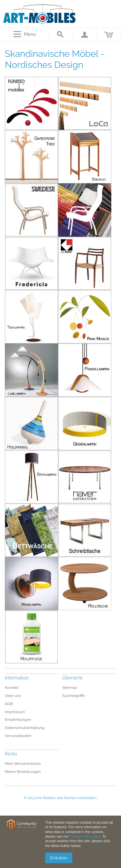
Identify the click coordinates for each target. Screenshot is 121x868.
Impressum (15, 712)
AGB (9, 704)
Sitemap (70, 688)
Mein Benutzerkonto (23, 764)
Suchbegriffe (74, 696)
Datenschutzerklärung (25, 728)
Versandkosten (18, 736)
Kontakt (12, 688)
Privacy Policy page (85, 836)
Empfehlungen (18, 720)
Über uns (13, 696)
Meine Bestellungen (23, 772)
